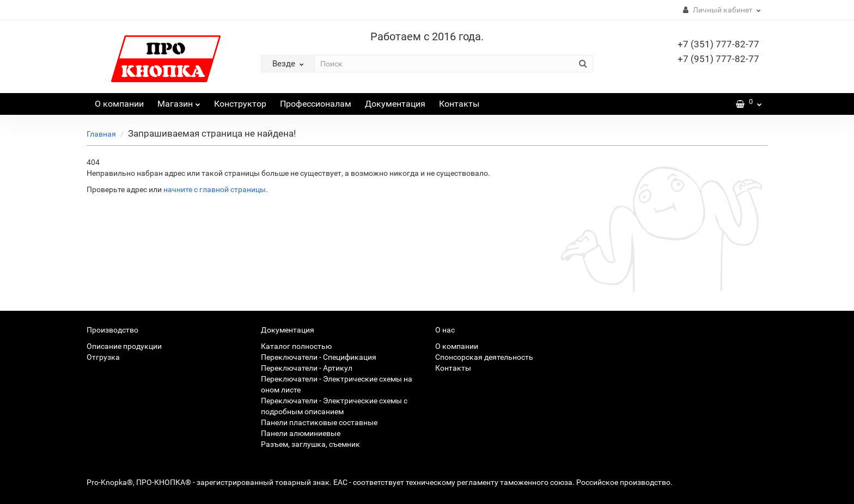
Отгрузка (103, 357)
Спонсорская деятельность (484, 357)
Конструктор (240, 104)
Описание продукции (124, 346)
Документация (395, 104)
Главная (101, 134)
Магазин (179, 101)
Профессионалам (316, 104)
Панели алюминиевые (301, 433)
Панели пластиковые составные (319, 422)
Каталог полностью (296, 346)
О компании (119, 104)
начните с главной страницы (215, 189)
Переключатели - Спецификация (319, 357)
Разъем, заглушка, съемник (310, 444)
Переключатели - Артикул (307, 368)
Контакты (459, 104)
